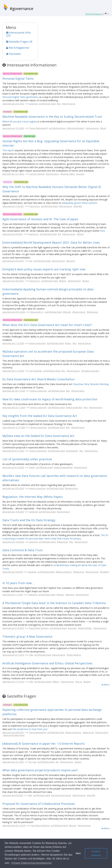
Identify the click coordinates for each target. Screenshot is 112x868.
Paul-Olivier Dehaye (39, 628)
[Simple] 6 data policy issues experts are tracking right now (44, 269)
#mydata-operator (90, 371)
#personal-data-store (14, 735)
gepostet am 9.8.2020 (13, 572)
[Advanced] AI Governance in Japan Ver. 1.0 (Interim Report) (43, 744)
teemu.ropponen (38, 343)
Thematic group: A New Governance (27, 636)
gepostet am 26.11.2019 (14, 825)
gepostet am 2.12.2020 (13, 371)
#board (73, 825)
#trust (103, 128)
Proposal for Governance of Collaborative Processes (39, 804)
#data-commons (64, 572)
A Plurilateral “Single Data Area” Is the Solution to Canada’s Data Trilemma (54, 603)
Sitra (87, 384)
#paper (87, 682)
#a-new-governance (61, 795)
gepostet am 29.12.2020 (14, 312)
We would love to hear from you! (30, 729)
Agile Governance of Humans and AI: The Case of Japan (40, 219)
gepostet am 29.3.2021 (13, 261)
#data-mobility (85, 628)
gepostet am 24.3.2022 (13, 104)
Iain (31, 261)
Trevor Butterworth (38, 128)
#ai (59, 234)
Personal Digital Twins (18, 79)
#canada (72, 628)
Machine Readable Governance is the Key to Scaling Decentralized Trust (52, 117)
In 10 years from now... (18, 583)
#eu (59, 104)
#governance (21, 8)
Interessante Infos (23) (19, 34)
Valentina (33, 595)
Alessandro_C (37, 312)
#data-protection (74, 407)
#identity (78, 206)
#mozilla (91, 795)
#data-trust (62, 542)
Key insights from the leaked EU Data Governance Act (40, 416)
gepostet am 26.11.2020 (14, 391)
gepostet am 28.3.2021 (13, 281)
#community (72, 451)
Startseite (13, 54)
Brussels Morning (99, 384)
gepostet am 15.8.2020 (13, 512)
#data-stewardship (63, 467)
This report (8, 150)
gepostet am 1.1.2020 (13, 595)
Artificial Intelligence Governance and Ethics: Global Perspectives (47, 663)
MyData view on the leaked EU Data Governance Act (38, 436)
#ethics (56, 682)
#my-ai (79, 682)
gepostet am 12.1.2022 (13, 174)
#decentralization (76, 128)
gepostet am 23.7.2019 (13, 655)
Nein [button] (78, 853)
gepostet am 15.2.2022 (13, 128)
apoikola (33, 104)
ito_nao (33, 762)
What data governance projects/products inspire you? (40, 770)
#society (80, 174)
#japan (80, 234)
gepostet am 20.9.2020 (13, 488)
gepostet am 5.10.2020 (13, 467)
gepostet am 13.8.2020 (13, 542)
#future (63, 281)
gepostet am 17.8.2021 (13, 206)
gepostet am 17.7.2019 (13, 682)
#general (70, 595)
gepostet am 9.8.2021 (13, 234)
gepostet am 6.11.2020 (13, 451)
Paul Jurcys (35, 206)
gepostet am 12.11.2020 (14, 427)
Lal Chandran (36, 371)
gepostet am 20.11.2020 (14, 407)
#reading (104, 572)
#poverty (71, 261)
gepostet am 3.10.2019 (13, 628)
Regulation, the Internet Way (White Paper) (32, 497)
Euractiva (78, 384)
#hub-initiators (74, 655)
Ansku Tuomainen (38, 451)
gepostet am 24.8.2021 (13, 732)
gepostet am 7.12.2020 (13, 343)
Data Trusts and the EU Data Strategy (29, 520)
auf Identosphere (57, 128)
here (103, 231)
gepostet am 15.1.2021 (13, 762)
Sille (31, 655)
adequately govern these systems (80, 203)
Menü (105, 685)
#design (67, 312)
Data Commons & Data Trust (23, 550)
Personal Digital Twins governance (20, 97)
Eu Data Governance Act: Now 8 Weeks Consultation (38, 379)
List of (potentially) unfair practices (27, 459)
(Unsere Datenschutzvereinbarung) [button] (31, 863)
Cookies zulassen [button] (96, 853)
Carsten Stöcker (37, 174)
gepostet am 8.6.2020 (13, 795)
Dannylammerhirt (38, 732)
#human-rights (68, 174)
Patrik (32, 467)
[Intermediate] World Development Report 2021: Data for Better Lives (51, 242)
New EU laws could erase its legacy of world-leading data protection (50, 399)
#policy (86, 281)
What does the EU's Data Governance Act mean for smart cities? (47, 325)
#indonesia (92, 312)
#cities (68, 343)
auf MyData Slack (47, 104)
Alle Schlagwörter (18, 48)
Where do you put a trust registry (20, 121)
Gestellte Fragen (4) (19, 42)
